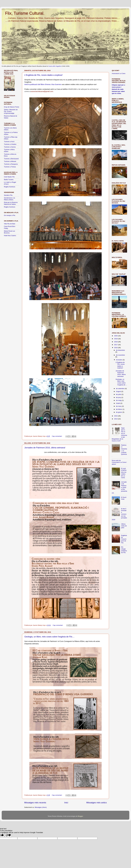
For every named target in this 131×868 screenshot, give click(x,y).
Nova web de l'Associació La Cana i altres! (119, 462)
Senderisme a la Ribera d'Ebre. (9, 199)
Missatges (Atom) (41, 807)
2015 (116, 416)
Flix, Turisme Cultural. (25, 13)
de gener (119, 412)
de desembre (120, 350)
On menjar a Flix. (10, 215)
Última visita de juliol (124, 526)
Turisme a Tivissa (10, 167)
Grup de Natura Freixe (12, 107)
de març (119, 406)
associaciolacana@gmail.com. (42, 91)
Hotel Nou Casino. (10, 236)
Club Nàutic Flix (9, 177)
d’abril (118, 403)
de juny (119, 397)
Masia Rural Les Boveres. (9, 232)
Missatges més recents (35, 803)
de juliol (119, 394)
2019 (116, 339)
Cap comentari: (57, 436)
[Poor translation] (8, 835)
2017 (116, 345)
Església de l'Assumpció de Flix (124, 539)
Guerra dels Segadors (55, 66)
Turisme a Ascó (9, 142)
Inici (66, 803)
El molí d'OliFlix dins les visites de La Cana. (124, 473)
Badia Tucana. (9, 180)
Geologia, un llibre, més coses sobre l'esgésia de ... (121, 382)
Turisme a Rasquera (11, 164)
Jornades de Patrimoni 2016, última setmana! (45, 448)
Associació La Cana (119, 73)
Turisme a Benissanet (11, 159)
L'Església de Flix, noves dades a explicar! (44, 75)
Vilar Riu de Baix (10, 224)
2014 (116, 419)
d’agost (119, 391)
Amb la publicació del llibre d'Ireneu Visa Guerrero (43, 84)
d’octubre (119, 360)
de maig (119, 400)
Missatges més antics (96, 803)
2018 (116, 342)
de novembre (120, 355)
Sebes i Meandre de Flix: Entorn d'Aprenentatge (11, 111)
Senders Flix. (8, 195)
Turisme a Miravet (10, 161)
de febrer (119, 409)
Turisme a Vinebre (10, 144)
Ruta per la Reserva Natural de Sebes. (11, 203)
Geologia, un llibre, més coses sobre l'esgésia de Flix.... (49, 637)
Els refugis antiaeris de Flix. (124, 550)
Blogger (80, 816)
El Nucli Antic (124, 498)
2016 (116, 348)
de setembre (120, 389)
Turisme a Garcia (10, 147)
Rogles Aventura (10, 187)
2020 (116, 336)
